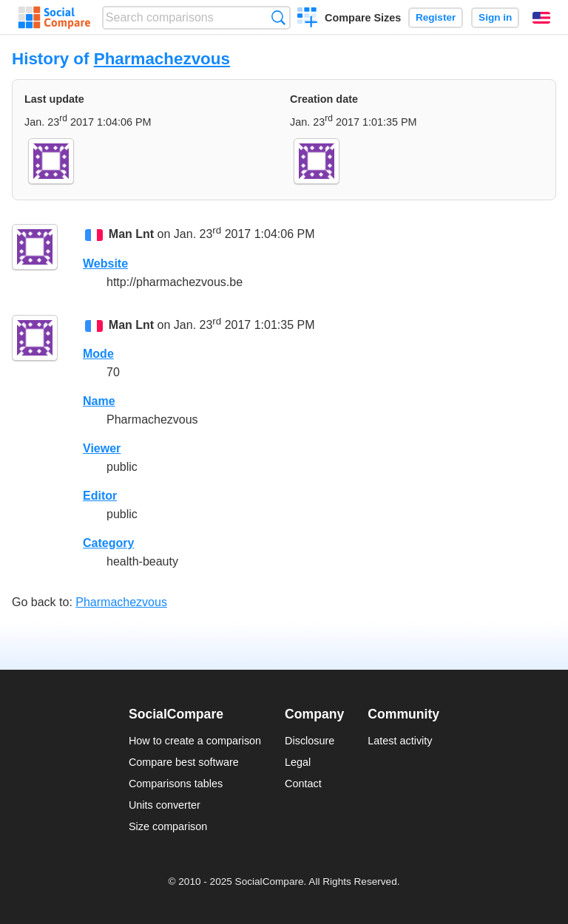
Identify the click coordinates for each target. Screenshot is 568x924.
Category (108, 543)
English (541, 18)
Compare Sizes (363, 18)
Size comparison (168, 826)
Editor (100, 496)
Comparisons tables (176, 784)
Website (105, 264)
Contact (303, 784)
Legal (298, 762)
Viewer (102, 448)
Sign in (495, 17)
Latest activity (400, 741)
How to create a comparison (195, 741)
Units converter (165, 805)
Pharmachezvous (162, 59)
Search (278, 17)
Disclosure (310, 741)
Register (436, 17)
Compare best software (184, 762)
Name (99, 401)
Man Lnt (131, 235)
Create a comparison (307, 19)
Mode (98, 354)
